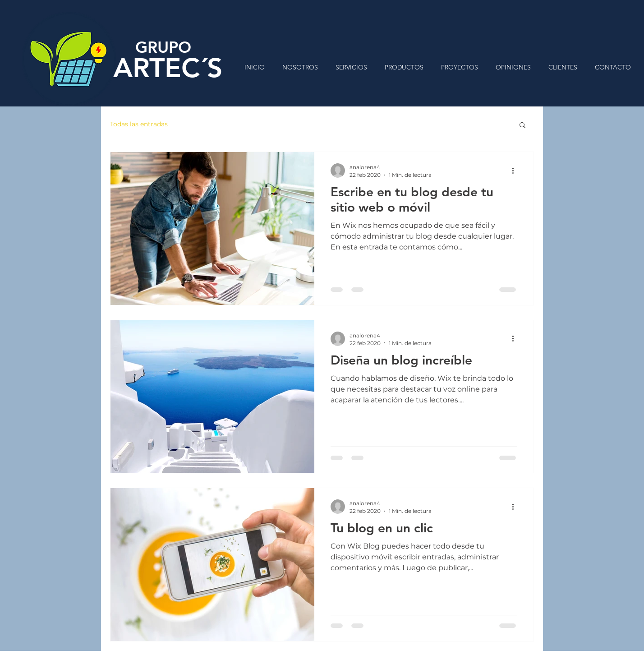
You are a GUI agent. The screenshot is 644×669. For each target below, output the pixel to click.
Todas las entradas (139, 124)
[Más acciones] (516, 171)
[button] (522, 126)
